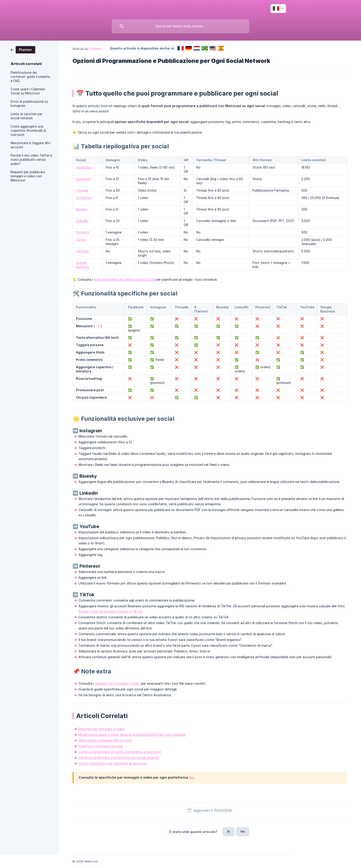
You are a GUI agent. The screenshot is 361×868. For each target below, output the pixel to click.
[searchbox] (180, 26)
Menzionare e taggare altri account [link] (31, 145)
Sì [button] (229, 831)
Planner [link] (96, 49)
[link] (23, 49)
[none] (278, 9)
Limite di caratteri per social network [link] (27, 116)
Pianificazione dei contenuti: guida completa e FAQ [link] (30, 77)
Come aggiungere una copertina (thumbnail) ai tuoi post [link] (28, 131)
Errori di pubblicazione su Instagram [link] (29, 104)
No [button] (243, 831)
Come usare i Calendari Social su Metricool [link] (28, 91)
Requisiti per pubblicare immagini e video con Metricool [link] (28, 176)
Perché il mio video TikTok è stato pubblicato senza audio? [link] (31, 160)
